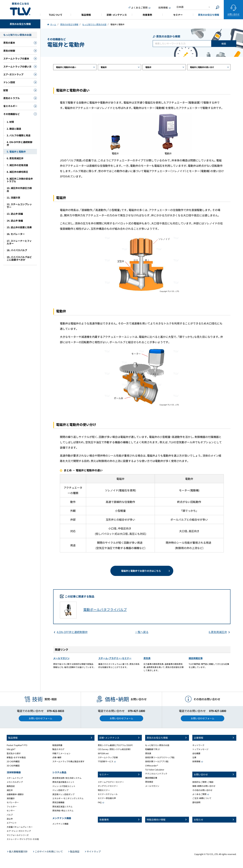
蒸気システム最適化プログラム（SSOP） (115, 745)
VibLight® (11, 749)
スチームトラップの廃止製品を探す (68, 761)
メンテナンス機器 (60, 824)
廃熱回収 (11, 786)
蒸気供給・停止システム (63, 811)
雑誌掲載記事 (196, 658)
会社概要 (196, 753)
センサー (11, 811)
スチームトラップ (15, 778)
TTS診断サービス (106, 761)
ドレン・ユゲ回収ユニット (64, 786)
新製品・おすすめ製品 (16, 757)
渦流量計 (11, 798)
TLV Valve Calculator (155, 770)
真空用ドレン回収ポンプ (63, 794)
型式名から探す (14, 753)
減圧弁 (10, 790)
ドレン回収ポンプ (60, 790)
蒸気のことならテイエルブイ (20, 9)
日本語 (180, 7)
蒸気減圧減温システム (62, 807)
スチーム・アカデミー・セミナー (115, 658)
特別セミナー (104, 790)
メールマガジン (61, 658)
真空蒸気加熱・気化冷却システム (67, 778)
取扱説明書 (57, 745)
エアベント (12, 823)
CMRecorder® (152, 766)
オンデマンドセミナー (108, 786)
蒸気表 (147, 658)
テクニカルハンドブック (156, 774)
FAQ (100, 802)
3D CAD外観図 (13, 766)
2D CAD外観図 (13, 761)
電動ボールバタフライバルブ (105, 609)
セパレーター (13, 802)
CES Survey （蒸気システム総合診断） (114, 749)
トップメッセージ (200, 749)
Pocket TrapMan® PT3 (17, 745)
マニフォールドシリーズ (18, 835)
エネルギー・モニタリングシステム (68, 798)
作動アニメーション (61, 753)
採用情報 (196, 761)
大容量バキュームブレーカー (20, 827)
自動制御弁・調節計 (15, 794)
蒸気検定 (149, 782)
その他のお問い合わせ (202, 790)
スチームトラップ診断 (108, 757)
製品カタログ (58, 749)
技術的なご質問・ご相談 (203, 782)
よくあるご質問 (199, 794)
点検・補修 (57, 757)
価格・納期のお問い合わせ (204, 786)
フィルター (12, 807)
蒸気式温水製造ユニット (63, 782)
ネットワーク (198, 745)
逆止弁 (10, 819)
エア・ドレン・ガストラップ (19, 831)
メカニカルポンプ (15, 782)
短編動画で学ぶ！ (153, 749)
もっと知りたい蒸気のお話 (157, 745)
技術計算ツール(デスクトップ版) (160, 757)
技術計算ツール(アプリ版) (157, 761)
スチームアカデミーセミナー (111, 782)
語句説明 (196, 802)
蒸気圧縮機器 (58, 802)
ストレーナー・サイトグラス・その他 (23, 839)
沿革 (194, 757)
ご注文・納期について (202, 798)
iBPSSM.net (103, 753)
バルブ (10, 815)
